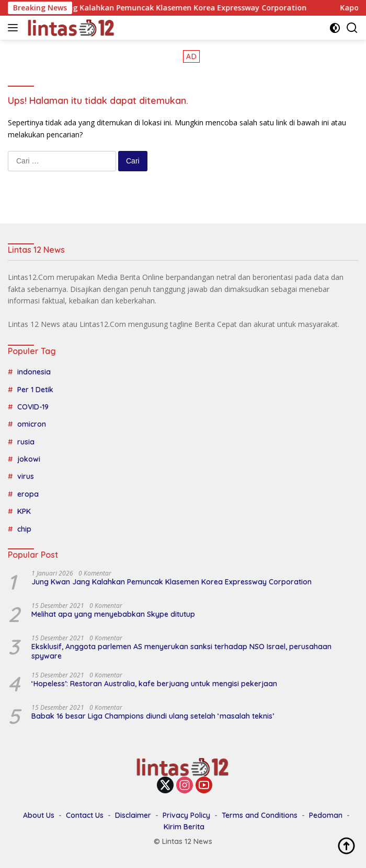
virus (26, 476)
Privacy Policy (186, 815)
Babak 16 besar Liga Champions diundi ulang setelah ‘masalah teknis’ (153, 716)
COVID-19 (33, 407)
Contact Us (85, 815)
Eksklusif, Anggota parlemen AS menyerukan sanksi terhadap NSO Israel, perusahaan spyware (181, 651)
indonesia (34, 372)
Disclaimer (133, 815)
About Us (39, 815)
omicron (32, 424)
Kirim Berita (184, 827)
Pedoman (326, 815)
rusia (26, 442)
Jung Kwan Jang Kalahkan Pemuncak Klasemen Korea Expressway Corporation (169, 8)
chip (24, 529)
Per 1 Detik (35, 390)
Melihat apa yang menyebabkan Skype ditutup (113, 614)
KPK (24, 511)
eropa (28, 494)
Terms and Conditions (260, 815)
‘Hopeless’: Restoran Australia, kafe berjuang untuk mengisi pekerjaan (154, 684)
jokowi (29, 459)
